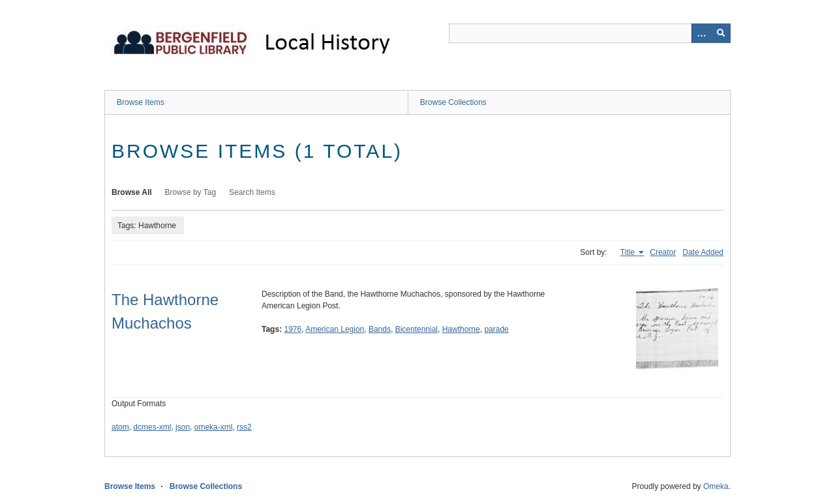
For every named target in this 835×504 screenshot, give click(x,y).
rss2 (244, 427)
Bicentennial (417, 329)
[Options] (701, 33)
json (183, 427)
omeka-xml (214, 427)
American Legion (335, 329)
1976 (293, 329)
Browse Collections (453, 102)
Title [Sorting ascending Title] (629, 252)
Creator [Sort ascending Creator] (663, 252)
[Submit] (721, 33)
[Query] (590, 33)
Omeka (716, 486)
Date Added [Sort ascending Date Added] (703, 252)
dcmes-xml (152, 427)
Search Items (252, 192)
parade (496, 329)
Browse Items (141, 102)
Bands (380, 329)
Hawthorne (461, 329)
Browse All (132, 192)
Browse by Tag (191, 192)
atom (120, 427)
